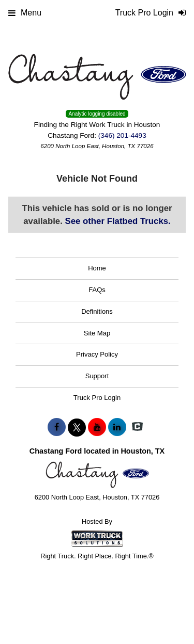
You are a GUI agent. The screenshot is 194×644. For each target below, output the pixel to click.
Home (97, 268)
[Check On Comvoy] (137, 427)
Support (97, 376)
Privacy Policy (97, 354)
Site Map (97, 333)
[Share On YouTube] (97, 427)
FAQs (97, 290)
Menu (25, 13)
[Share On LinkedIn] (117, 427)
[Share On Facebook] (57, 427)
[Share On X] (77, 427)
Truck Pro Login (97, 398)
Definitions (97, 311)
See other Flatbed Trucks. (118, 221)
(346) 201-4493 (122, 135)
